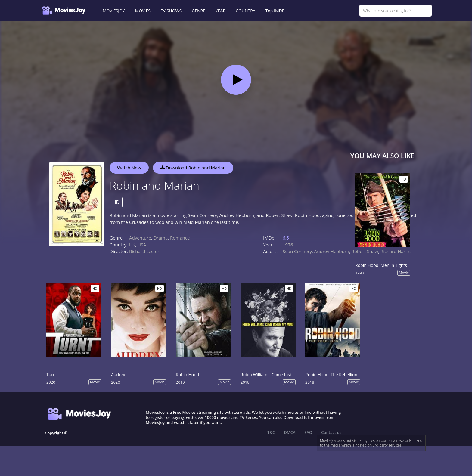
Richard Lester (144, 251)
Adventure (140, 238)
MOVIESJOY (114, 11)
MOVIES (143, 11)
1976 (288, 245)
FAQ (309, 432)
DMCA (290, 432)
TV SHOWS (171, 11)
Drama (161, 238)
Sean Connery (297, 251)
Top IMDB (275, 11)
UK (132, 245)
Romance (180, 238)
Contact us (331, 432)
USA (142, 245)
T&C (271, 432)
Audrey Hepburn (332, 251)
